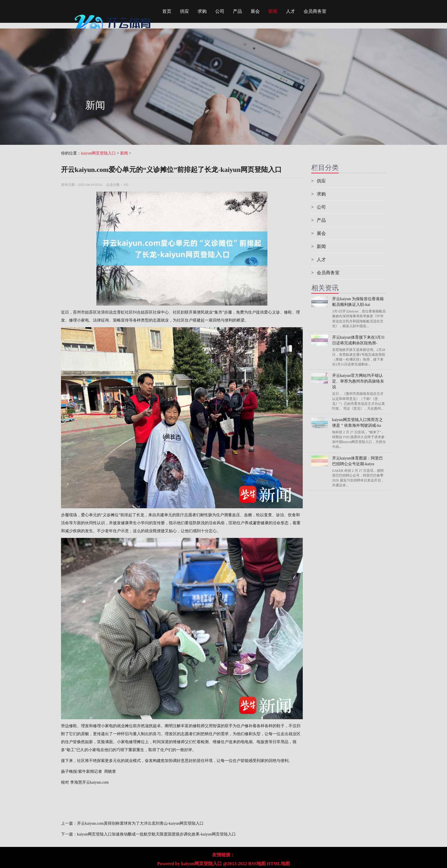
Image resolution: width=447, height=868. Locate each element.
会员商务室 (315, 11)
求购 (202, 11)
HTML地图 (278, 864)
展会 (255, 11)
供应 (184, 11)
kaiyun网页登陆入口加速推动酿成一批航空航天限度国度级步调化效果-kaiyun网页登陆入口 (156, 834)
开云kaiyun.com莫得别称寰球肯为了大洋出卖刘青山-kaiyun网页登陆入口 (140, 823)
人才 (290, 11)
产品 (237, 11)
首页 (167, 11)
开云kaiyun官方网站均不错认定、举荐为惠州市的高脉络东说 (358, 381)
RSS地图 (257, 864)
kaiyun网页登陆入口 (98, 153)
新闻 (273, 11)
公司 (220, 11)
